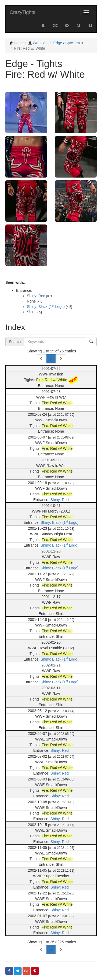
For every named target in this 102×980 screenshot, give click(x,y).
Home (19, 43)
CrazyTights (22, 12)
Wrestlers (41, 43)
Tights (69, 43)
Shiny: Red (36, 296)
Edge (58, 43)
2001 (80, 43)
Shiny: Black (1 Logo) (46, 307)
